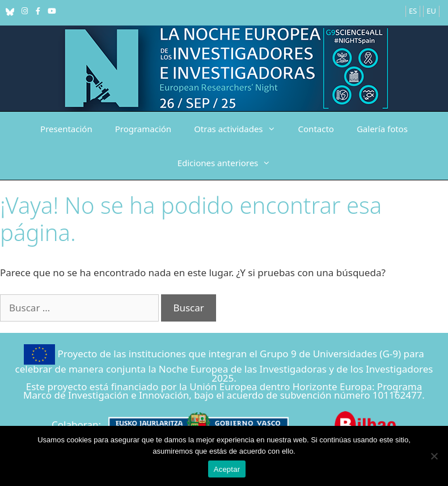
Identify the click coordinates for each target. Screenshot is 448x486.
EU (431, 11)
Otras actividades (240, 129)
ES (413, 11)
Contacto (316, 129)
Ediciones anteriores (230, 163)
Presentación (66, 129)
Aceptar (227, 469)
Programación (143, 129)
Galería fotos (382, 129)
